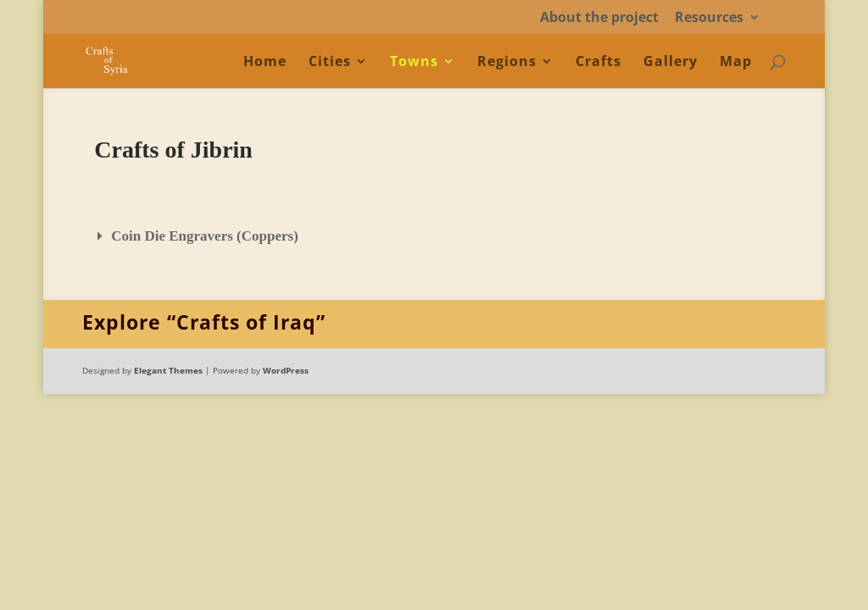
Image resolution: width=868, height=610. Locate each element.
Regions (507, 63)
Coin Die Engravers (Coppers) (205, 236)
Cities (330, 63)
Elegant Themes (168, 370)
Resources (709, 18)
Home (265, 63)
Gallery (670, 63)
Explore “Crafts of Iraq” (204, 322)
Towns (414, 63)
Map (736, 63)
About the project (599, 18)
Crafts (598, 63)
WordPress (286, 370)
